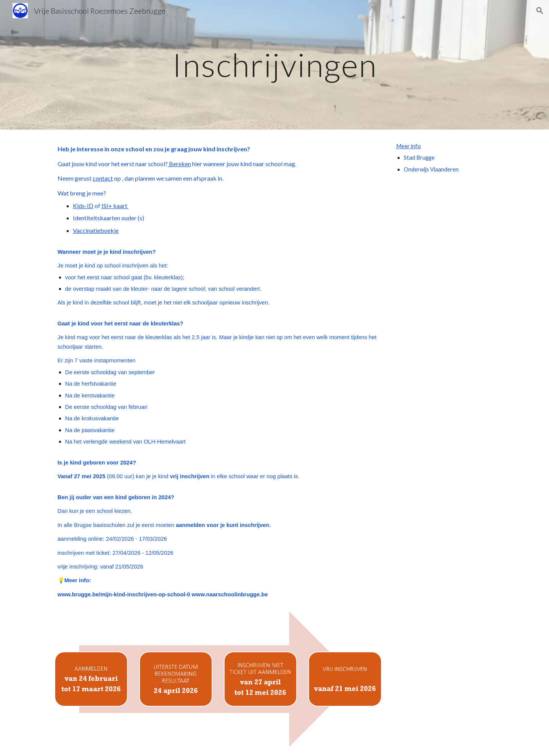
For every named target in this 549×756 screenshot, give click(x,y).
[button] (540, 11)
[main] (274, 65)
